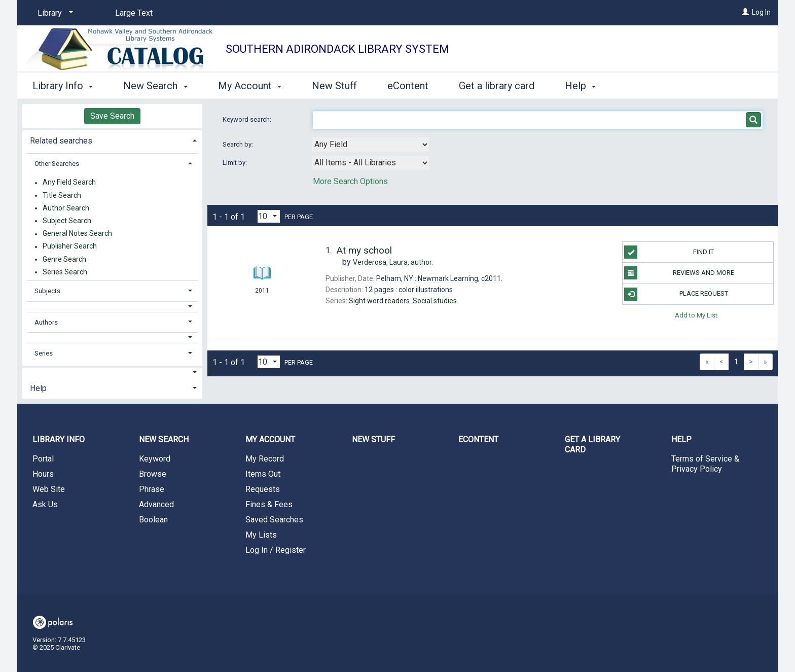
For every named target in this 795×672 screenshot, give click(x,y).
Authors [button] (46, 322)
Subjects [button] (47, 291)
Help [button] (580, 86)
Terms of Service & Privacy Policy (705, 464)
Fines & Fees (269, 504)
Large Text (134, 13)
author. (393, 262)
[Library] (53, 13)
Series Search (65, 272)
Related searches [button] (61, 141)
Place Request (676, 294)
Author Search (66, 208)
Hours (43, 474)
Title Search (62, 195)
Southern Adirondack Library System (337, 49)
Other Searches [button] (57, 164)
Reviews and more (679, 273)
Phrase (152, 489)
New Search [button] (155, 86)
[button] (113, 307)
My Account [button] (250, 86)
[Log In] (745, 12)
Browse (153, 474)
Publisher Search (70, 246)
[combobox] (371, 145)
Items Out (263, 474)
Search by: (239, 144)
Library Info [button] (63, 86)
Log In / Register (276, 550)
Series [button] (44, 353)
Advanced (156, 504)
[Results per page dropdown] (269, 216)
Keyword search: (248, 119)
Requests (263, 489)
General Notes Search (77, 234)
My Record (265, 459)
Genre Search (64, 259)
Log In (761, 12)
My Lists (261, 535)
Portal (43, 459)
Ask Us (45, 504)
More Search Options (350, 181)
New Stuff (334, 86)
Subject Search (67, 221)
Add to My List (696, 315)
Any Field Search (69, 183)
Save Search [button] (112, 116)
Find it (669, 252)
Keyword (155, 459)
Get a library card (497, 86)
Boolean (153, 520)
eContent (408, 86)
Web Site (49, 489)
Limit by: (236, 163)
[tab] (112, 140)
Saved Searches (274, 520)
